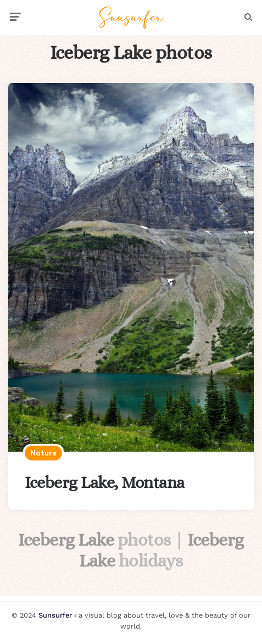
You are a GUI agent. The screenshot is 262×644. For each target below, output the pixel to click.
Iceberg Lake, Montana (105, 482)
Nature (43, 453)
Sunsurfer (55, 615)
